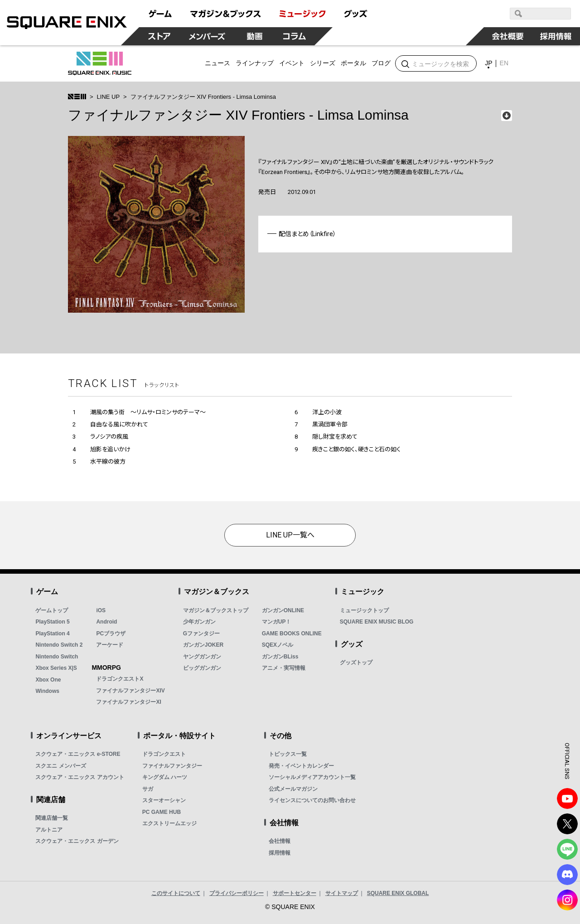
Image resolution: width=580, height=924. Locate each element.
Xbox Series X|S (56, 668)
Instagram (567, 900)
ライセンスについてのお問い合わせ (312, 800)
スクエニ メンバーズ (60, 766)
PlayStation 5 (52, 622)
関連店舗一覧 (52, 818)
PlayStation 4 (52, 634)
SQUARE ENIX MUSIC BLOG (377, 622)
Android (106, 622)
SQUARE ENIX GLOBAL (398, 893)
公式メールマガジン (293, 789)
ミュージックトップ (364, 610)
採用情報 (280, 853)
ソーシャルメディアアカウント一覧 (312, 777)
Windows (47, 691)
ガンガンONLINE (283, 610)
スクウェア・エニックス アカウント (80, 777)
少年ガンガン (199, 622)
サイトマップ (342, 893)
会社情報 (280, 841)
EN (504, 63)
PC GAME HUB (162, 812)
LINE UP (109, 97)
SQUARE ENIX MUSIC (100, 63)
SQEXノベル (278, 645)
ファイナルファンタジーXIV (130, 691)
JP (488, 63)
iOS (101, 610)
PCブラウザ (111, 634)
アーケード (110, 645)
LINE (567, 849)
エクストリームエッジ (169, 823)
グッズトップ (356, 663)
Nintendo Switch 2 (59, 645)
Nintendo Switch (57, 657)
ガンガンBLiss (280, 657)
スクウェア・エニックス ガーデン (77, 841)
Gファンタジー (201, 634)
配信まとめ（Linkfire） (307, 234)
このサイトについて (176, 893)
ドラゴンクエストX (120, 679)
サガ (148, 789)
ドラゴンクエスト (164, 754)
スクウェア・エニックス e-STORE (78, 754)
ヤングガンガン (202, 657)
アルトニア (49, 830)
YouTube (567, 798)
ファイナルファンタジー (172, 766)
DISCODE (567, 875)
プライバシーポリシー (237, 893)
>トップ (77, 97)
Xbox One (48, 680)
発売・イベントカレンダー (301, 766)
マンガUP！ (277, 622)
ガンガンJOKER (203, 645)
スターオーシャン (164, 800)
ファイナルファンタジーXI (128, 702)
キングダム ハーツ (165, 777)
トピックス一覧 (288, 754)
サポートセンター (295, 893)
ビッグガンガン (202, 668)
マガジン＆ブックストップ (216, 610)
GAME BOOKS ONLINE (292, 634)
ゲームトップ (52, 610)
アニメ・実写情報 (284, 668)
